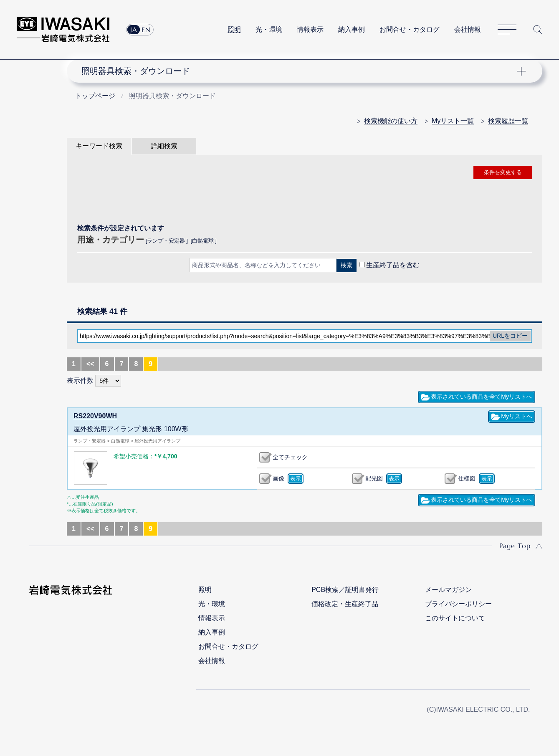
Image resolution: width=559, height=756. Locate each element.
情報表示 (310, 29)
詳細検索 (164, 146)
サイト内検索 (538, 30)
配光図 (374, 478)
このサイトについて (455, 618)
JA (134, 30)
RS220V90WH (95, 416)
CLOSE (305, 287)
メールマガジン (448, 590)
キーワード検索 (99, 146)
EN (146, 30)
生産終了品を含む (393, 265)
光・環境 (269, 29)
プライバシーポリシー (458, 604)
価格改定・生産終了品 (345, 604)
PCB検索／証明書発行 (345, 590)
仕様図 (467, 478)
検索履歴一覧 (508, 121)
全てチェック (290, 457)
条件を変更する (503, 172)
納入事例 (352, 29)
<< (90, 364)
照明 (234, 29)
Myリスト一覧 (453, 121)
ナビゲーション (300, 71)
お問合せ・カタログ (410, 29)
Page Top (515, 546)
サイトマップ (507, 30)
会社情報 (468, 29)
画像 (278, 478)
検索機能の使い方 (391, 121)
